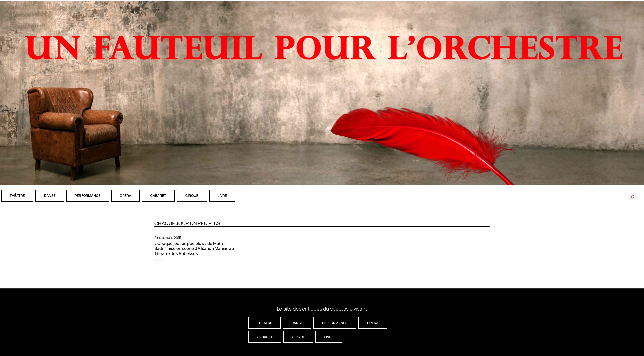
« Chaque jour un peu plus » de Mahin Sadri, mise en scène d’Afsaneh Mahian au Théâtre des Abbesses (194, 248)
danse (50, 196)
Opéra (126, 196)
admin (159, 259)
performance (88, 196)
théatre (17, 196)
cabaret (158, 196)
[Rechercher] (632, 197)
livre (222, 196)
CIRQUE (192, 196)
